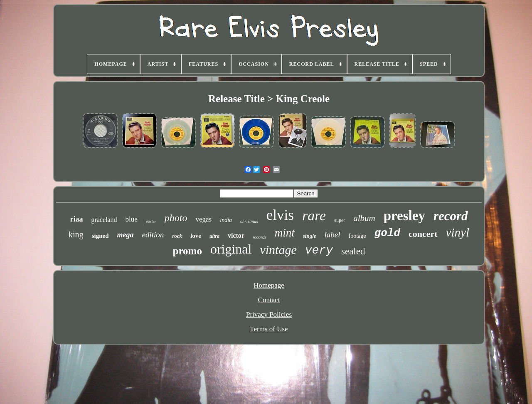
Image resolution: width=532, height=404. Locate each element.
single (310, 236)
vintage (278, 250)
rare (314, 216)
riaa (76, 219)
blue (132, 219)
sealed (353, 251)
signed (100, 236)
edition (153, 235)
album (364, 218)
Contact (269, 300)
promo (187, 251)
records (260, 237)
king (76, 234)
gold (387, 233)
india (226, 220)
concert (423, 234)
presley (404, 216)
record (451, 216)
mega (125, 235)
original (231, 249)
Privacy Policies (269, 314)
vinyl (458, 232)
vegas (204, 219)
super (340, 220)
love (196, 236)
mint (285, 233)
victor (236, 235)
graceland (104, 220)
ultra (214, 236)
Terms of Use (269, 329)
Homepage (269, 285)
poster (151, 221)
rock (177, 236)
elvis (280, 215)
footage (357, 236)
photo (176, 218)
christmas (249, 221)
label (332, 235)
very (319, 250)
